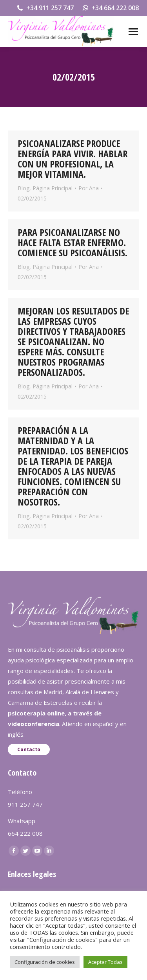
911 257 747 (25, 804)
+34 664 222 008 (110, 8)
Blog (24, 188)
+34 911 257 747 (45, 8)
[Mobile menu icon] (133, 32)
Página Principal (53, 188)
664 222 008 (25, 833)
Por (89, 188)
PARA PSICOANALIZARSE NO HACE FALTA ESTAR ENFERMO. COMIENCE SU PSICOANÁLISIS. (73, 242)
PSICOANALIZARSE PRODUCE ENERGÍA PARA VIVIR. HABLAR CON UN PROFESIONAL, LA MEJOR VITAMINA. (73, 159)
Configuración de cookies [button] (45, 962)
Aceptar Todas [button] (105, 962)
